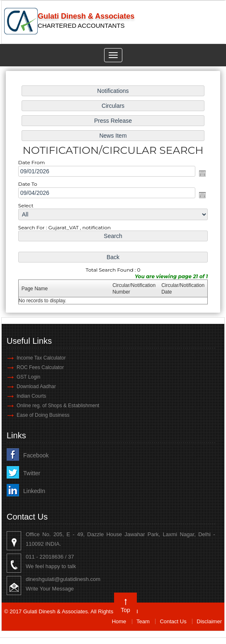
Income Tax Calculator (41, 358)
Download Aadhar (36, 386)
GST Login (28, 377)
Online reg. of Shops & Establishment (58, 406)
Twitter (32, 473)
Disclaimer (209, 621)
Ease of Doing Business (43, 415)
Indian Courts (31, 396)
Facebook (36, 455)
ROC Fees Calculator (40, 367)
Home (119, 621)
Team (143, 621)
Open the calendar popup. (201, 174)
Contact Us (173, 621)
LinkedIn (34, 491)
